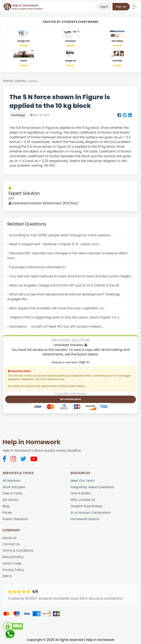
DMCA (7, 576)
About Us (10, 538)
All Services (11, 481)
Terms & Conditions (18, 551)
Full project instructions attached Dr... (38, 267)
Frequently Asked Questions (92, 487)
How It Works (80, 493)
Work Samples (14, 487)
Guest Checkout (15, 519)
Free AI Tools (12, 493)
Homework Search (85, 519)
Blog (6, 506)
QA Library (11, 500)
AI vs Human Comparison (91, 513)
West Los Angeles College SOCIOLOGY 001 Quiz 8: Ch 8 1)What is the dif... (65, 285)
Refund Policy (13, 557)
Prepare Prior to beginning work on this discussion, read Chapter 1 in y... (65, 317)
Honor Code (12, 563)
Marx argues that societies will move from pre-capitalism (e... (57, 308)
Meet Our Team (83, 481)
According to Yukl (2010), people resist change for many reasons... (61, 235)
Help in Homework (32, 442)
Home (8, 81)
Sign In (84, 362)
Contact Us (11, 544)
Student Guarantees (86, 506)
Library (20, 81)
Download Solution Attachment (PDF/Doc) (44, 203)
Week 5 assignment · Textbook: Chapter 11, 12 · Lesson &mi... (55, 244)
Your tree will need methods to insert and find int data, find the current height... (71, 276)
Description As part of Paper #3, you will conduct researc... (56, 326)
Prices (7, 513)
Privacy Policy (13, 570)
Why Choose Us (83, 500)
